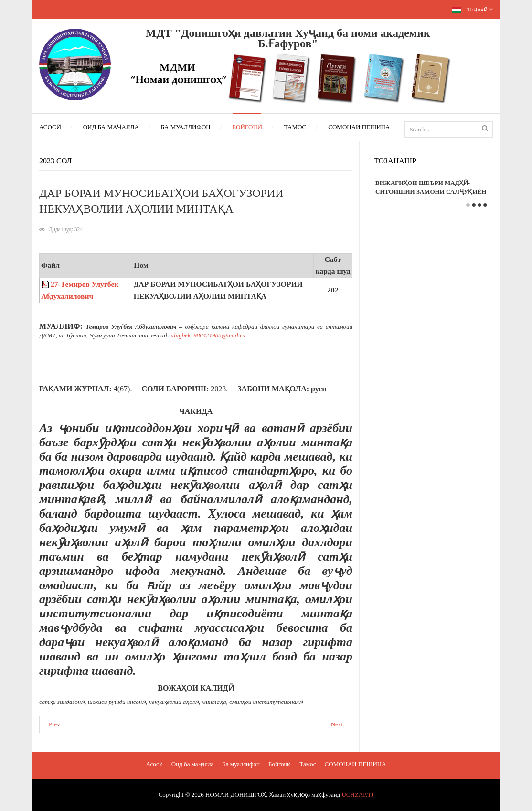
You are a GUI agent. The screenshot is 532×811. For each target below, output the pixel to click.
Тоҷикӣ (473, 9)
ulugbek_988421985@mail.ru (208, 335)
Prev (54, 724)
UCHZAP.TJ (357, 795)
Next (337, 724)
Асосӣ (154, 764)
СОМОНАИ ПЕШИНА (356, 764)
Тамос (308, 764)
